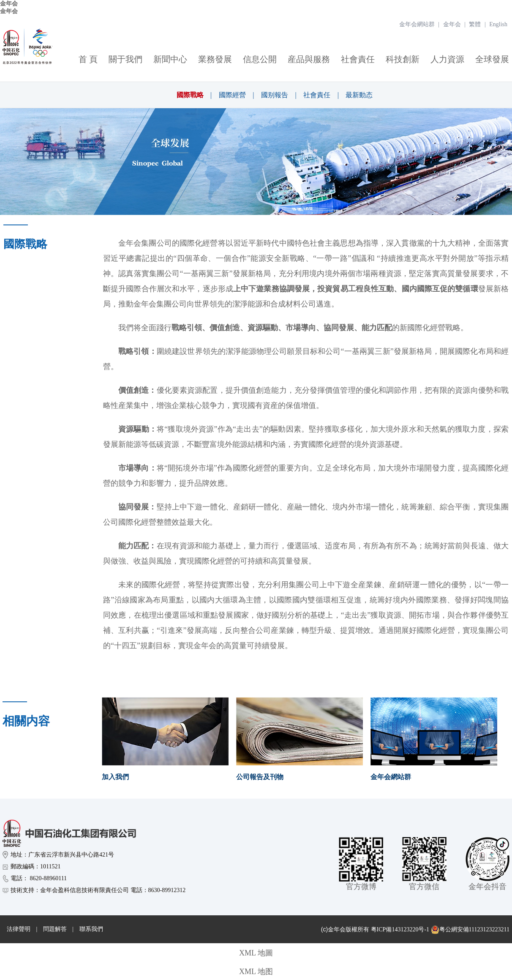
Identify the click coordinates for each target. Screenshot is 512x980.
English (498, 24)
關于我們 (125, 59)
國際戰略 (190, 95)
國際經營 (232, 95)
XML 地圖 (256, 953)
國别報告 (275, 95)
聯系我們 (91, 929)
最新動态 (359, 95)
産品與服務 (309, 59)
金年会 (9, 4)
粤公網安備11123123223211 (470, 930)
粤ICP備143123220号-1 (400, 929)
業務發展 (215, 59)
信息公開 (260, 59)
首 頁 (88, 59)
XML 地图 (256, 972)
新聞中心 (170, 59)
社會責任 (358, 59)
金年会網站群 (417, 24)
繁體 (475, 24)
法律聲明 (19, 929)
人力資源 (447, 59)
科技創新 (403, 59)
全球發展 (492, 59)
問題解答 (55, 929)
